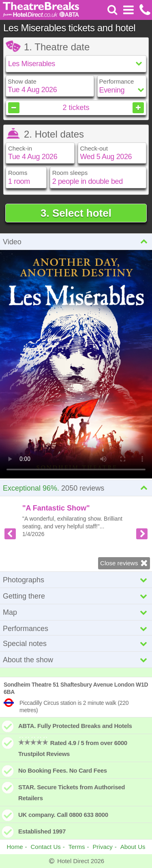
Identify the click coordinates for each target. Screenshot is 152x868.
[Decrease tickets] (14, 108)
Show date (22, 81)
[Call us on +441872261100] (144, 10)
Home (15, 847)
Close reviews (125, 563)
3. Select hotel (76, 213)
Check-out (94, 148)
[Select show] (76, 64)
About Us (133, 847)
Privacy (103, 847)
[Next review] (142, 534)
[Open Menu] (128, 10)
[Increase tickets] (138, 108)
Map (76, 612)
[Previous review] (10, 534)
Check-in (20, 148)
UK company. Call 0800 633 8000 (63, 815)
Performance (117, 81)
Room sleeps (70, 173)
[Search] (112, 10)
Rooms (18, 173)
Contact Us (46, 847)
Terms (77, 847)
